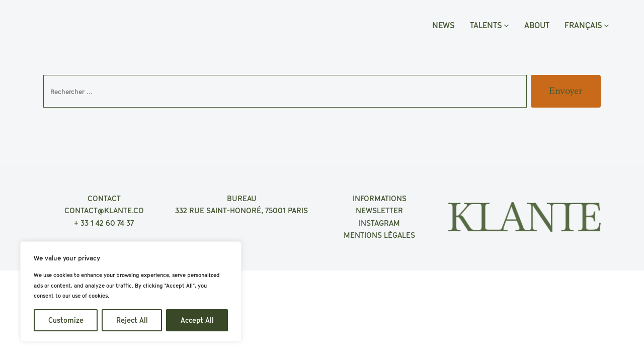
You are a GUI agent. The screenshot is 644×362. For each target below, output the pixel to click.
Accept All (197, 320)
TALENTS (489, 25)
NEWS (444, 25)
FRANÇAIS (587, 25)
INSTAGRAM (379, 223)
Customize (66, 320)
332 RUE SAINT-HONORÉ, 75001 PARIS (242, 210)
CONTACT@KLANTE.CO (104, 210)
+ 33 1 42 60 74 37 (104, 223)
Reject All (132, 320)
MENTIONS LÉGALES (379, 235)
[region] (131, 292)
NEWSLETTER (379, 210)
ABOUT (537, 25)
